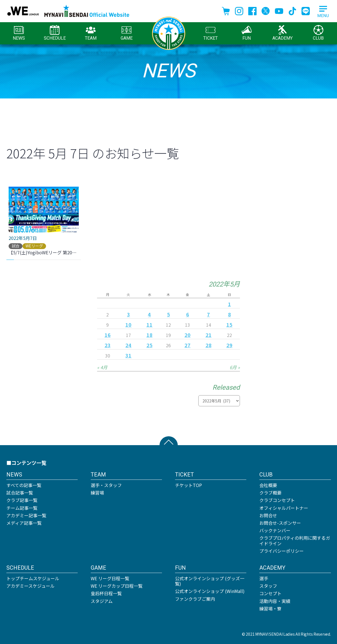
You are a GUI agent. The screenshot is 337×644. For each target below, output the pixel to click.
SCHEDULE (55, 33)
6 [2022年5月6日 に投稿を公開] (188, 314)
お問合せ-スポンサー (280, 523)
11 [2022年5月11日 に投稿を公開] (150, 324)
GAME (127, 33)
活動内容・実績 (275, 601)
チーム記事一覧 (22, 508)
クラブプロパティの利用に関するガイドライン (295, 540)
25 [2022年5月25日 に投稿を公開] (150, 345)
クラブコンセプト (277, 500)
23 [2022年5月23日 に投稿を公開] (108, 345)
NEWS (19, 33)
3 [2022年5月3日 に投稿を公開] (129, 314)
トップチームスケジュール (33, 578)
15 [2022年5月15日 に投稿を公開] (229, 324)
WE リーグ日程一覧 (110, 578)
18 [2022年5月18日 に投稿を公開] (150, 335)
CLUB (318, 33)
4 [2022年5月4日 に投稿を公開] (149, 314)
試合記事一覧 (20, 493)
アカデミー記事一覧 (26, 515)
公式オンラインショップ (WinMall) (210, 591)
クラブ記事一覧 (22, 500)
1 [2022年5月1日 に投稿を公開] (230, 304)
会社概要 (268, 485)
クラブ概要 (270, 493)
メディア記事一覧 (24, 523)
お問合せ (268, 515)
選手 (264, 578)
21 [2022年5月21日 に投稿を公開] (209, 335)
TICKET (211, 33)
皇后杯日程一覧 (106, 593)
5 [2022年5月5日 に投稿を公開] (168, 314)
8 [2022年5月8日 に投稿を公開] (230, 314)
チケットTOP (188, 485)
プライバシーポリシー (282, 551)
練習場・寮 (270, 608)
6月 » (235, 367)
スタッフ (268, 586)
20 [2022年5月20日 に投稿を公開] (187, 335)
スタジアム (102, 601)
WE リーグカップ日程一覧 (117, 586)
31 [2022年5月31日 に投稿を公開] (128, 355)
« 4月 (102, 367)
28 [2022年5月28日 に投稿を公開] (209, 345)
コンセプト (270, 593)
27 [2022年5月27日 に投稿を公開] (187, 345)
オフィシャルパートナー (284, 508)
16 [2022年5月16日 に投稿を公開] (108, 335)
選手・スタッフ (106, 485)
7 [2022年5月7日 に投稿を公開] (208, 314)
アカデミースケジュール (31, 586)
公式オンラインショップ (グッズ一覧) (210, 581)
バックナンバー (275, 530)
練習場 (97, 493)
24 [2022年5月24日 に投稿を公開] (128, 345)
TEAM (91, 33)
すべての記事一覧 (24, 485)
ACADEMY (282, 33)
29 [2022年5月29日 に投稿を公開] (229, 345)
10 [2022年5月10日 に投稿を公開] (128, 324)
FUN (247, 33)
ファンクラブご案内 (195, 599)
